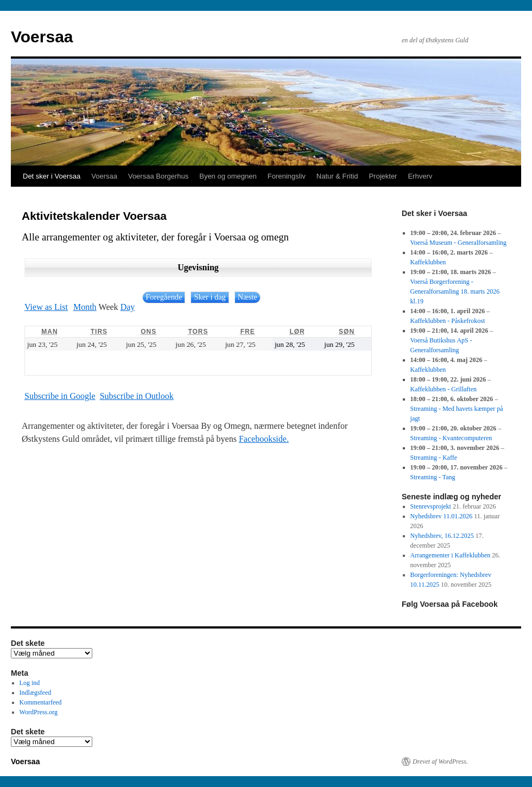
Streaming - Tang (433, 477)
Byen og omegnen (228, 176)
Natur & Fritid (337, 176)
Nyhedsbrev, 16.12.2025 (442, 536)
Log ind (30, 683)
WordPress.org (39, 712)
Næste (248, 297)
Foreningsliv (287, 176)
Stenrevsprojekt (431, 506)
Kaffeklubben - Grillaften (444, 389)
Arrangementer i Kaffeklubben (451, 555)
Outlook (137, 396)
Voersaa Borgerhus (158, 176)
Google (60, 396)
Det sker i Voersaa (52, 176)
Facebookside (263, 439)
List (46, 307)
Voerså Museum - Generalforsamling (458, 243)
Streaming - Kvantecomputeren (451, 438)
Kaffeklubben (428, 262)
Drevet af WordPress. (440, 761)
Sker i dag (210, 297)
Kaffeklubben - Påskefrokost (448, 321)
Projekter (383, 176)
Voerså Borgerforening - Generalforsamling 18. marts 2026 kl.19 (455, 291)
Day (128, 307)
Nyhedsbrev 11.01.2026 (442, 516)
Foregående (164, 297)
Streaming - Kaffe (434, 458)
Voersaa (42, 37)
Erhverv (420, 176)
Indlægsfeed (36, 693)
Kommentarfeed (41, 702)
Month (85, 307)
